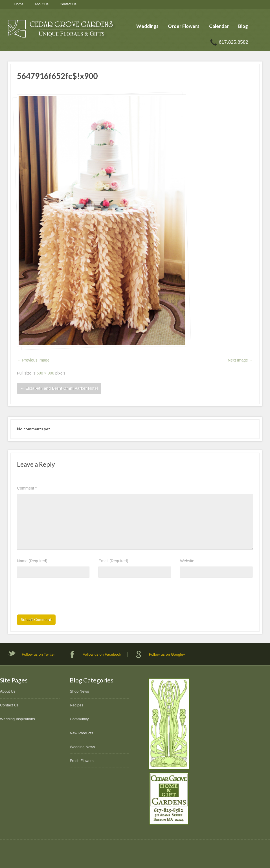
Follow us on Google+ (167, 654)
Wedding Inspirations (17, 719)
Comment (27, 488)
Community (79, 719)
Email (113, 561)
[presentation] (60, 598)
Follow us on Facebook (102, 654)
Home (19, 4)
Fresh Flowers (82, 761)
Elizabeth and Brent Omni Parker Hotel (59, 388)
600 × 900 (46, 373)
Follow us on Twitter (38, 654)
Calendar (219, 26)
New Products (81, 733)
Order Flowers (184, 26)
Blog (243, 26)
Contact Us (68, 4)
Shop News (79, 691)
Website (187, 561)
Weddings (147, 26)
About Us (41, 4)
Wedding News (82, 747)
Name (32, 561)
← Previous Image (33, 360)
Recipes (76, 705)
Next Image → (240, 360)
